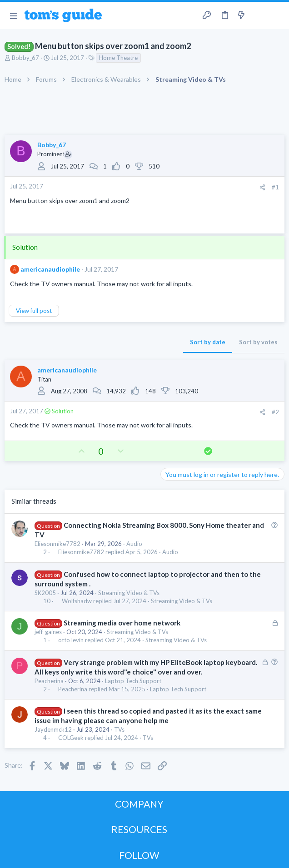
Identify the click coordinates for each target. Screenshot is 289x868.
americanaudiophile (50, 269)
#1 (275, 187)
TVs (119, 729)
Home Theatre (118, 58)
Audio (134, 544)
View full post (34, 311)
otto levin (71, 640)
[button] (13, 15)
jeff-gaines (48, 632)
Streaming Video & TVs (129, 593)
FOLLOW (139, 855)
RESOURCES (139, 829)
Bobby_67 (25, 58)
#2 (275, 412)
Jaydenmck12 (53, 729)
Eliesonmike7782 (57, 544)
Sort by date (208, 342)
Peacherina (49, 681)
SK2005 (45, 593)
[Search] (277, 15)
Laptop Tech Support (133, 681)
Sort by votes (258, 342)
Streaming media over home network (122, 623)
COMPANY (139, 804)
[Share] (262, 187)
